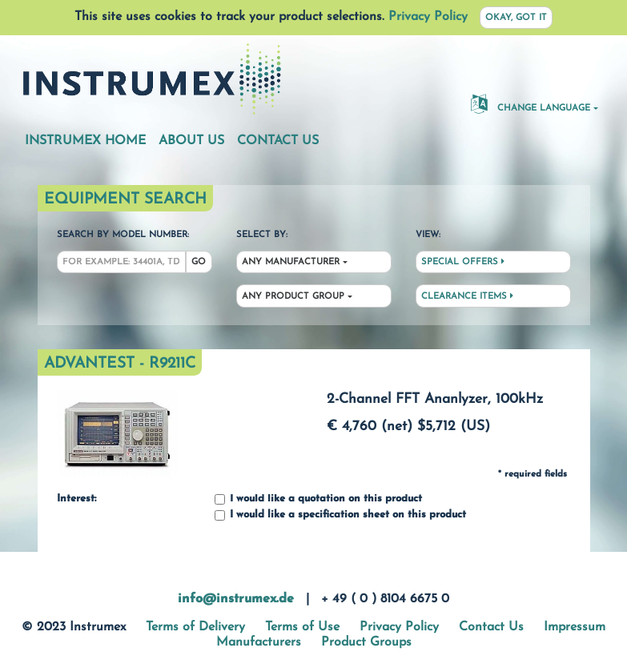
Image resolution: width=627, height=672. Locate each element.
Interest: (76, 499)
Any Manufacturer (291, 262)
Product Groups (366, 642)
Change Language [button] (531, 103)
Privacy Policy (428, 17)
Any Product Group (293, 297)
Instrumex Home (85, 141)
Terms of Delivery (195, 627)
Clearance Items (467, 296)
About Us (191, 141)
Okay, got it (516, 18)
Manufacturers (259, 642)
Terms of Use (302, 627)
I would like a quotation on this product (318, 499)
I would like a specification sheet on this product (340, 515)
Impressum (575, 627)
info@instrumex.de (236, 599)
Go (199, 262)
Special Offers (463, 262)
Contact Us (278, 141)
